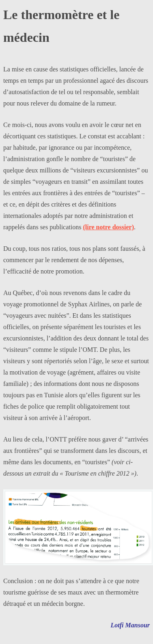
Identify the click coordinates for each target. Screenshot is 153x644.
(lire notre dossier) (108, 227)
